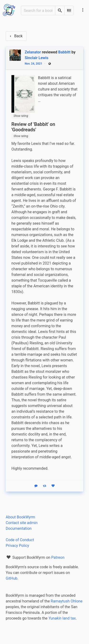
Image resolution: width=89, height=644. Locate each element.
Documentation (19, 528)
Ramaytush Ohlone (67, 601)
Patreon (58, 557)
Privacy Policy (17, 546)
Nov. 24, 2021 (33, 64)
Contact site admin (22, 523)
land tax (62, 618)
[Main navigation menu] (83, 10)
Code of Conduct (20, 540)
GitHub (12, 578)
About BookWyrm (20, 517)
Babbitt (64, 52)
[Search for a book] (38, 10)
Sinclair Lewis (37, 58)
